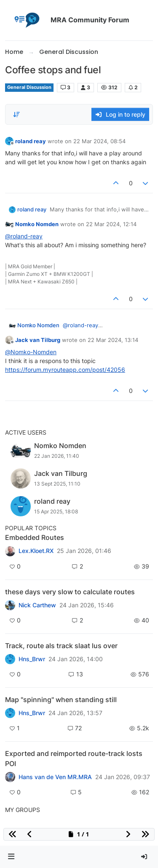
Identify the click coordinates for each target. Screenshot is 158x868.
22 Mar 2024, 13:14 (113, 340)
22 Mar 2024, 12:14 (111, 224)
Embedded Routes (35, 537)
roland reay (31, 141)
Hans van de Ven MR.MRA (55, 777)
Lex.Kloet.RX (36, 551)
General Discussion (29, 87)
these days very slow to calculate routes (70, 592)
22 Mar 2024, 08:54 (99, 141)
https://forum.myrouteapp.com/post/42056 (65, 370)
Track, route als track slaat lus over (61, 646)
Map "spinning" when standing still (61, 700)
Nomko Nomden (37, 224)
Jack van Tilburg (38, 340)
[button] (11, 857)
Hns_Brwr (32, 659)
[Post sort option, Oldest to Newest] (16, 115)
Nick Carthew (37, 605)
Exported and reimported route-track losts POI (74, 758)
